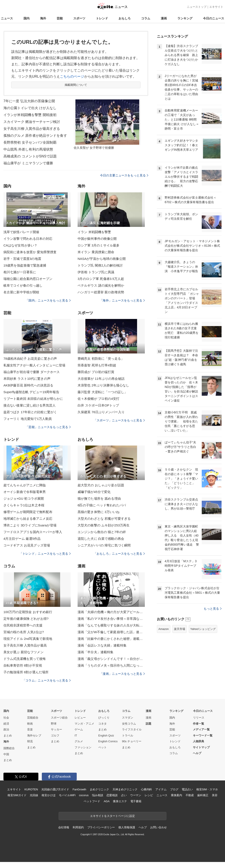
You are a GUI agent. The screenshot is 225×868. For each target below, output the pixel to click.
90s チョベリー (132, 741)
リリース (199, 718)
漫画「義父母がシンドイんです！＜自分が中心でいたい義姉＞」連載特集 (111, 659)
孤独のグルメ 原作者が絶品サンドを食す (35, 136)
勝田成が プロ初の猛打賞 (96, 372)
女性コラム (129, 724)
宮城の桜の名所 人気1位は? (24, 632)
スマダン (128, 718)
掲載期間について (76, 85)
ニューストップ (197, 7)
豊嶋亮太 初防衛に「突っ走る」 (101, 359)
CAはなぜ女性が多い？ (20, 245)
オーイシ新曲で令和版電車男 (25, 492)
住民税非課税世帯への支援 (23, 625)
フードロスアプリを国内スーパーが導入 (33, 532)
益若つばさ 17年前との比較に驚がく (30, 412)
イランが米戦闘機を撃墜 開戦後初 (30, 115)
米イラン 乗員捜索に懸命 (96, 252)
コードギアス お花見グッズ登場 (27, 545)
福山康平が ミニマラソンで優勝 (28, 163)
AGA (107, 801)
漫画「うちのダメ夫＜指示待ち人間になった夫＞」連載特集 (111, 665)
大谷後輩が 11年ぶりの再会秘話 (101, 379)
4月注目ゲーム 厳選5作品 (22, 539)
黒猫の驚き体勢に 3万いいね (98, 512)
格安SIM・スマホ (207, 789)
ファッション (83, 747)
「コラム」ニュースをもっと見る (47, 680)
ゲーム (79, 729)
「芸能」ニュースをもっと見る (48, 427)
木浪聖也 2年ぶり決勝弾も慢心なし (103, 385)
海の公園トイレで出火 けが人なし (30, 108)
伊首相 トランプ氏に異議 (96, 272)
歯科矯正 (203, 795)
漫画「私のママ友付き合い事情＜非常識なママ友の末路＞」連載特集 (111, 619)
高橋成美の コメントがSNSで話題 (30, 156)
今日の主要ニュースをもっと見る (124, 175)
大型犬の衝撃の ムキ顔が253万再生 (104, 525)
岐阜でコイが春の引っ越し (23, 285)
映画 (30, 724)
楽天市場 (180, 629)
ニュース (7, 18)
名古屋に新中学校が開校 (21, 292)
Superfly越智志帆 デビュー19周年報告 (31, 392)
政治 (6, 729)
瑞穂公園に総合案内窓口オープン (28, 279)
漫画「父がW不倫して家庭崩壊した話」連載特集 (111, 632)
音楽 (30, 729)
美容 (215, 795)
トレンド (102, 18)
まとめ (8, 735)
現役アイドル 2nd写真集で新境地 (28, 639)
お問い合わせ (159, 827)
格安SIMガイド (17, 795)
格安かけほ (48, 795)
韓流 (30, 741)
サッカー (56, 729)
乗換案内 (176, 795)
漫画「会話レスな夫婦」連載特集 (102, 645)
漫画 (164, 18)
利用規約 (78, 827)
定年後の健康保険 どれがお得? (26, 619)
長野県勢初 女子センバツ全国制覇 (30, 142)
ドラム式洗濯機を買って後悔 (25, 659)
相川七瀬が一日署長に (20, 272)
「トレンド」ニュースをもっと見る (45, 554)
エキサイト (216, 7)
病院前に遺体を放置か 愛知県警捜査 (30, 252)
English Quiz (106, 735)
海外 (43, 18)
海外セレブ (34, 735)
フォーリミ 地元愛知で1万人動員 (28, 419)
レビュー (80, 718)
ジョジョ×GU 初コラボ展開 (24, 498)
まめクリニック (99, 789)
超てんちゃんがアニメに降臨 (25, 485)
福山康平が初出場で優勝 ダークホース (32, 372)
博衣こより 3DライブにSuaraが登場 (30, 525)
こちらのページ (72, 76)
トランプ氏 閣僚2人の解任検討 (100, 265)
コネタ (102, 724)
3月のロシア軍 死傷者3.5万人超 (101, 279)
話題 (148, 724)
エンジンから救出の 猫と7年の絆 (102, 532)
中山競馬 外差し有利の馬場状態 (28, 149)
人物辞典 (198, 741)
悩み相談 (98, 795)
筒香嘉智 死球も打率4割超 (97, 365)
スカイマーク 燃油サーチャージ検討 (32, 122)
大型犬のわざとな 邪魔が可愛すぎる (104, 519)
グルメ (79, 741)
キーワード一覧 (203, 735)
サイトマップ (201, 747)
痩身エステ (120, 801)
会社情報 (64, 827)
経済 (6, 724)
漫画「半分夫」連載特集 (95, 652)
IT (76, 735)
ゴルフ (55, 735)
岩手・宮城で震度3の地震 (22, 259)
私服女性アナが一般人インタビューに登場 (34, 365)
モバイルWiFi (67, 795)
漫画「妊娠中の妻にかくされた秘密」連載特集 (111, 639)
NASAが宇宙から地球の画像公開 (102, 259)
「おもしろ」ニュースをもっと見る (119, 554)
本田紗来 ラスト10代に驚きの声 (27, 379)
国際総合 (9, 748)
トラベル (128, 735)
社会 (6, 718)
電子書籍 (136, 801)
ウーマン (136, 795)
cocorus (84, 795)
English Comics (108, 741)
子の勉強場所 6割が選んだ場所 (26, 672)
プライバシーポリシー (101, 827)
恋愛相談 (112, 795)
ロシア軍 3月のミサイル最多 (98, 245)
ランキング (185, 18)
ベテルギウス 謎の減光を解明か (101, 285)
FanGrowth (79, 789)
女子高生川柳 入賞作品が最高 (25, 645)
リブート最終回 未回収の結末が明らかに (33, 399)
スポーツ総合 (59, 718)
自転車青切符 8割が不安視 (23, 665)
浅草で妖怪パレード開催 (21, 232)
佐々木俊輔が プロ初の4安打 (98, 399)
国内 (27, 18)
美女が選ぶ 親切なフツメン (23, 652)
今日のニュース (214, 18)
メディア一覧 (201, 729)
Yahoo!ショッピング (203, 629)
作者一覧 (198, 724)
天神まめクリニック (125, 789)
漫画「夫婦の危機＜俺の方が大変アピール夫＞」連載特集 (111, 612)
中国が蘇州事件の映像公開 (97, 239)
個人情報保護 (127, 827)
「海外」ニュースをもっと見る (122, 300)
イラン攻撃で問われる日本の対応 (28, 239)
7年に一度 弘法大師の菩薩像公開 (29, 101)
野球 (54, 724)
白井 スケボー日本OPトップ (98, 405)
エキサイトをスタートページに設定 (112, 816)
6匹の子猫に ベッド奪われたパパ (102, 505)
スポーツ (79, 18)
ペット (102, 747)
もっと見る (213, 609)
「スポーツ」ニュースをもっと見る (119, 420)
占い (124, 795)
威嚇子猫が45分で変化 (94, 492)
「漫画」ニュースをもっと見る (122, 674)
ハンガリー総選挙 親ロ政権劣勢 (101, 292)
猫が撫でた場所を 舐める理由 (99, 498)
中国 (6, 754)
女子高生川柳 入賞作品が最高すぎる (32, 129)
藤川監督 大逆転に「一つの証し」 (102, 392)
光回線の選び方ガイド (55, 789)
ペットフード (92, 801)
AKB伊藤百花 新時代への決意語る (28, 385)
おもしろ (125, 18)
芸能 (60, 18)
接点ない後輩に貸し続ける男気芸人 (30, 405)
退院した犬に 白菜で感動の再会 (101, 539)
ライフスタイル (132, 729)
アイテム (161, 789)
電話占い (187, 789)
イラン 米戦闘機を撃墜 (94, 232)
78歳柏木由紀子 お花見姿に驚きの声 (30, 359)
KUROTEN (31, 789)
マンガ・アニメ (84, 724)
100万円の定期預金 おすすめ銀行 (28, 612)
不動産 (190, 795)
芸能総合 (33, 718)
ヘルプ (197, 753)
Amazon (164, 629)
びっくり (104, 718)
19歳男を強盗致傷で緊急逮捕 (25, 265)
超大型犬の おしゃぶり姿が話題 (101, 485)
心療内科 (146, 789)
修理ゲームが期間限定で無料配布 (28, 512)
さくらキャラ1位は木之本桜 (24, 505)
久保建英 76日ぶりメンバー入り (101, 412)
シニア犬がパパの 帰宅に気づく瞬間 (104, 545)
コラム (146, 18)
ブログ (174, 789)
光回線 (34, 795)
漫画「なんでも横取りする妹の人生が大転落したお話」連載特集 (111, 625)
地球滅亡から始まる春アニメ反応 (28, 519)
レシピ (149, 795)
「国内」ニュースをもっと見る (48, 300)
